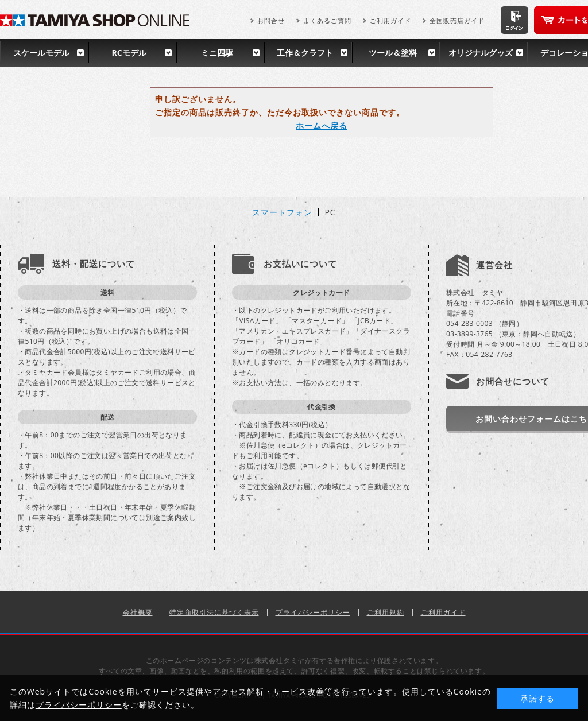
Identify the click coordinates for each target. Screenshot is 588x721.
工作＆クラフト (305, 53)
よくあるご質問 (327, 20)
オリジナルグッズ (481, 53)
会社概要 (138, 612)
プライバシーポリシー (313, 612)
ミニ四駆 (217, 53)
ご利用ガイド (390, 20)
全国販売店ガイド (457, 20)
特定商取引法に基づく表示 (214, 612)
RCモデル (129, 53)
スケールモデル (41, 53)
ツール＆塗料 (393, 53)
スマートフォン (282, 212)
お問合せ (271, 20)
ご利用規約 (386, 612)
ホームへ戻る (322, 125)
